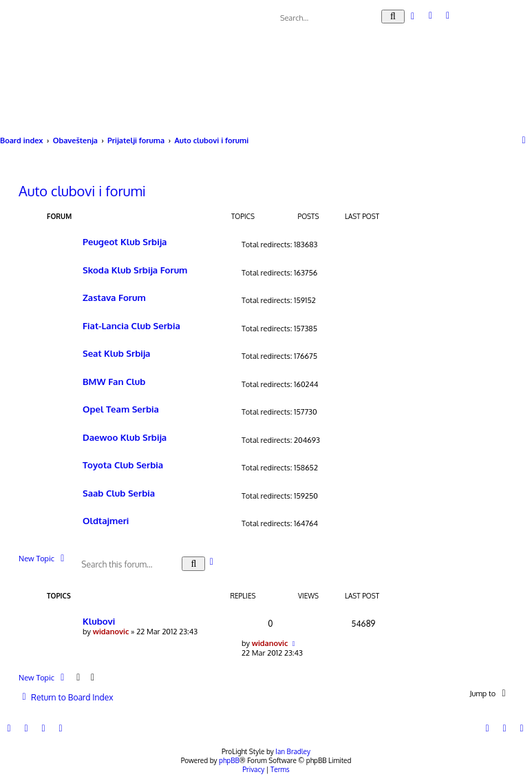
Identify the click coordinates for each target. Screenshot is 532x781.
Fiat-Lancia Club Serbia (131, 325)
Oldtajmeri (106, 520)
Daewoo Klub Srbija (125, 437)
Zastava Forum (114, 297)
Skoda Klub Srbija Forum (135, 270)
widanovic (111, 632)
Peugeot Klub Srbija (125, 241)
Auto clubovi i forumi (82, 191)
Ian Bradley (293, 751)
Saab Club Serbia (119, 493)
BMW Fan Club (114, 381)
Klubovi (99, 621)
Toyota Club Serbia (123, 465)
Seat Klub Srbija (116, 353)
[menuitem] (432, 16)
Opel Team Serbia (121, 409)
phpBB (229, 760)
